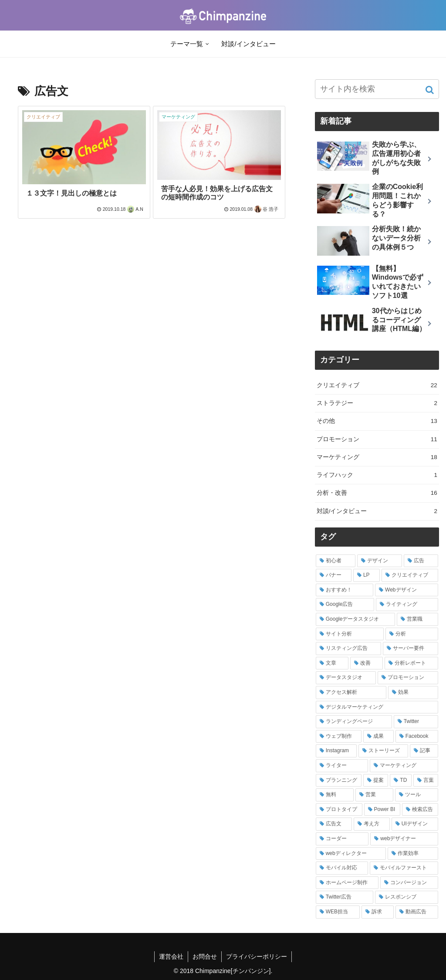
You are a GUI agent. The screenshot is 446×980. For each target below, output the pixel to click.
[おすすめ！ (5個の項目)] (345, 590)
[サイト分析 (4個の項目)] (350, 634)
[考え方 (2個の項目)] (372, 824)
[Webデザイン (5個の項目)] (407, 590)
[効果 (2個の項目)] (413, 693)
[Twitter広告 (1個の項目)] (345, 897)
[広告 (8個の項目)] (421, 561)
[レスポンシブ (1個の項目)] (407, 897)
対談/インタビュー (377, 511)
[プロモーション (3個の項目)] (408, 678)
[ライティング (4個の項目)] (407, 605)
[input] (377, 89)
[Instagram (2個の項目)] (336, 751)
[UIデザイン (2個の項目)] (415, 824)
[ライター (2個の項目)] (342, 766)
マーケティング (377, 457)
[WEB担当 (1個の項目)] (338, 912)
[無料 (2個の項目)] (335, 795)
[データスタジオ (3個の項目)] (346, 678)
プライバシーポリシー (257, 956)
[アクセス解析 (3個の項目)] (351, 693)
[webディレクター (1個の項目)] (351, 854)
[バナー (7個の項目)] (334, 575)
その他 (377, 421)
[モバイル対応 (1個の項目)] (342, 868)
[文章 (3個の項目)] (332, 663)
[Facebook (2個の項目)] (417, 737)
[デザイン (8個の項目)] (380, 561)
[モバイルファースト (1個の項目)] (404, 868)
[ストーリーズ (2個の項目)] (383, 751)
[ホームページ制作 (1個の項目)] (347, 883)
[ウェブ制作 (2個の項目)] (339, 737)
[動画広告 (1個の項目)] (417, 912)
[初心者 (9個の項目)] (336, 561)
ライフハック (377, 475)
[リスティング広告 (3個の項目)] (349, 649)
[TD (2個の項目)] (400, 781)
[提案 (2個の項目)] (376, 781)
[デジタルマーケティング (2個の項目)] (377, 707)
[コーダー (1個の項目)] (342, 839)
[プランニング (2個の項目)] (339, 781)
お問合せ (205, 956)
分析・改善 (377, 493)
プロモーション (377, 439)
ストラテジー (377, 403)
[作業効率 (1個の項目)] (413, 854)
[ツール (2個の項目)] (417, 795)
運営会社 (171, 956)
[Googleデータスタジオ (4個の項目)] (355, 619)
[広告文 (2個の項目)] (334, 824)
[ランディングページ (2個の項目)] (354, 722)
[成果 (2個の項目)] (378, 737)
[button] (431, 90)
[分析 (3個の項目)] (412, 634)
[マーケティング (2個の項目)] (404, 766)
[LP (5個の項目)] (367, 575)
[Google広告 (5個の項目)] (345, 605)
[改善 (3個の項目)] (367, 663)
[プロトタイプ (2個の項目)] (339, 810)
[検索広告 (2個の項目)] (420, 810)
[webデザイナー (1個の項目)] (404, 839)
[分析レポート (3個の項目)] (411, 663)
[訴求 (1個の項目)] (378, 912)
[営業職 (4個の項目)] (417, 619)
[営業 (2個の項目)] (374, 795)
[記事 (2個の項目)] (424, 751)
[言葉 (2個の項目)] (426, 781)
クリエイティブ (377, 385)
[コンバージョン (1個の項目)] (409, 883)
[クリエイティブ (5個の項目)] (410, 575)
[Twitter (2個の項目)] (416, 722)
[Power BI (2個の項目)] (382, 810)
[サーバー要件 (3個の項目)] (411, 649)
